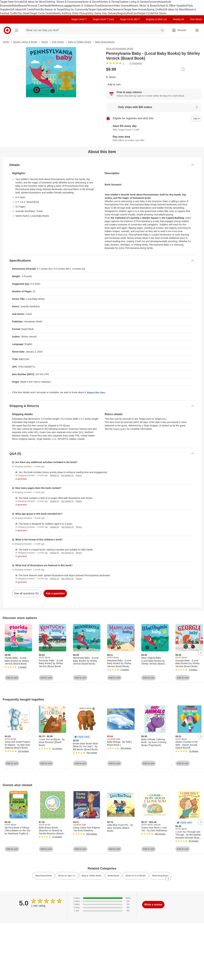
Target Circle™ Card (103, 19)
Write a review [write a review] (153, 905)
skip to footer (3, 3)
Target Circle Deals (41, 13)
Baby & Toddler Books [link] (92, 876)
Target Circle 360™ (130, 19)
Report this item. (96, 393)
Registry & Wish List (156, 19)
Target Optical (96, 9)
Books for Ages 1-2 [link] (67, 876)
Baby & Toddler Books (80, 42)
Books (45, 42)
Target (6, 42)
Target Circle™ (79, 19)
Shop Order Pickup (76, 13)
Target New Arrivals (12, 2)
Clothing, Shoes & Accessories (63, 2)
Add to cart (114, 84)
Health (48, 6)
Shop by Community (76, 9)
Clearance (118, 9)
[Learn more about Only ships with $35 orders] (154, 107)
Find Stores (160, 13)
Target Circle (145, 13)
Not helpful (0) (67, 475)
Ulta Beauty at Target (52, 9)
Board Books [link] (114, 876)
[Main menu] (16, 30)
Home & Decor (90, 2)
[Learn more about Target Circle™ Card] (154, 128)
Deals (108, 9)
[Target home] (7, 30)
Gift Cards (28, 9)
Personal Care (35, 6)
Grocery (153, 2)
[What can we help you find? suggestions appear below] (95, 30)
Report (79, 475)
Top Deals (24, 13)
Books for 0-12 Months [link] (136, 876)
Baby (15, 6)
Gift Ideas (16, 9)
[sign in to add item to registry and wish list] (196, 119)
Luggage (67, 6)
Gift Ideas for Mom (34, 2)
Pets (36, 9)
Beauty (22, 6)
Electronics (107, 6)
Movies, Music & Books (143, 6)
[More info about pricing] (183, 69)
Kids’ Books (58, 42)
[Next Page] (201, 653)
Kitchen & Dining (109, 2)
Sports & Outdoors (84, 6)
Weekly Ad (58, 13)
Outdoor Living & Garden (134, 2)
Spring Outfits (155, 9)
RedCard (133, 13)
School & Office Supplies (172, 6)
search (162, 31)
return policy (120, 429)
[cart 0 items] (197, 30)
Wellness (57, 6)
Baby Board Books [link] (44, 876)
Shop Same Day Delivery (103, 13)
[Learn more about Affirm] (154, 139)
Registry (122, 13)
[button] (82, 737)
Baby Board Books (105, 42)
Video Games (121, 6)
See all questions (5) (26, 593)
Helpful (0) (54, 475)
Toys (97, 6)
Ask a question (55, 593)
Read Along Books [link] (160, 876)
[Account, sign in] (180, 30)
